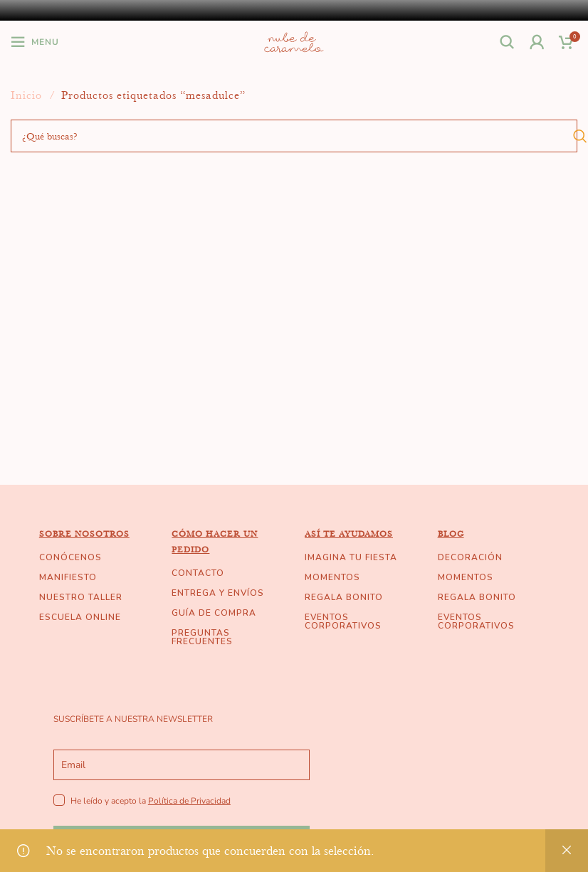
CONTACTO (198, 573)
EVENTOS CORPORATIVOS (343, 621)
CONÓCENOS (70, 557)
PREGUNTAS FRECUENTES (202, 637)
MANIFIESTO (68, 577)
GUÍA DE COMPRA (214, 613)
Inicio (28, 95)
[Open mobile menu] (35, 42)
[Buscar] (508, 42)
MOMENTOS (332, 577)
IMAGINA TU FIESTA (351, 557)
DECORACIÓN (470, 557)
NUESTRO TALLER (81, 597)
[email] (182, 765)
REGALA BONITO (344, 597)
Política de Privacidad (189, 801)
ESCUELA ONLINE (80, 617)
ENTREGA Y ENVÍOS (218, 593)
